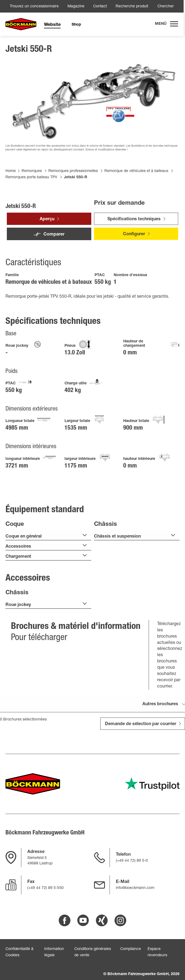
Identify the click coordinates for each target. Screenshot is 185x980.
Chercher (166, 7)
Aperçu (47, 219)
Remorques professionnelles (73, 171)
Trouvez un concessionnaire (34, 7)
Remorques (32, 171)
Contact (100, 7)
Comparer (54, 235)
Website (52, 25)
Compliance (131, 949)
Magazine (76, 7)
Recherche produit (132, 7)
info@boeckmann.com (135, 888)
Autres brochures (160, 704)
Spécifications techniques (134, 219)
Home (11, 171)
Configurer (134, 234)
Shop (76, 25)
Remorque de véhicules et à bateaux (136, 171)
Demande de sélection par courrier (141, 724)
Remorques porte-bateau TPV (31, 177)
